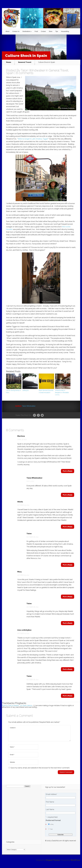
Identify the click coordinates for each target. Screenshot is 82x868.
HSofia (20, 502)
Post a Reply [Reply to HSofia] (68, 527)
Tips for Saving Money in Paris (13, 391)
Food (36, 31)
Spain (10, 73)
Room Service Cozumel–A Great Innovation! (46, 391)
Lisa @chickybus (24, 630)
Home (9, 62)
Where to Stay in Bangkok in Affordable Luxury (62, 393)
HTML (52, 827)
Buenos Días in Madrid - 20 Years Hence (17, 706)
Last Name (50, 812)
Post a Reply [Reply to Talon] (68, 565)
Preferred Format (53, 823)
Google (34, 415)
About (8, 31)
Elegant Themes (53, 863)
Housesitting (65, 31)
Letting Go (26, 390)
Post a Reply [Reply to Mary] (68, 597)
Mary (19, 572)
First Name (50, 804)
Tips (57, 31)
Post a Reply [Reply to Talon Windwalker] (68, 495)
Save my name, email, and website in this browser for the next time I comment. (40, 770)
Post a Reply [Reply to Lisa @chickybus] (68, 669)
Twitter (42, 415)
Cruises (43, 31)
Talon (29, 534)
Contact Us (16, 31)
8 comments (25, 73)
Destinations (26, 31)
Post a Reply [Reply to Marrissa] (68, 471)
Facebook (38, 415)
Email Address (51, 797)
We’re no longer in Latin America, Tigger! (33, 139)
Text (51, 832)
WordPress (75, 863)
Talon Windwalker (33, 70)
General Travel (25, 62)
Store (50, 31)
